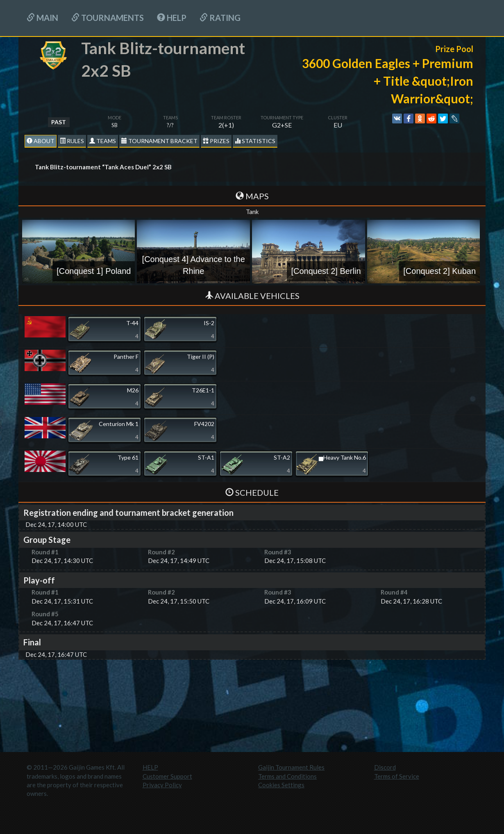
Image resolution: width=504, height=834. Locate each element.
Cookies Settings (281, 785)
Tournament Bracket (159, 141)
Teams (103, 141)
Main (42, 18)
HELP (172, 18)
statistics (255, 141)
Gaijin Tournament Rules (291, 767)
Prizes (216, 141)
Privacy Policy (162, 785)
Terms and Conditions (287, 776)
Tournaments (108, 18)
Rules (72, 141)
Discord (385, 767)
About (41, 141)
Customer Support (167, 776)
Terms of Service (397, 776)
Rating (220, 18)
